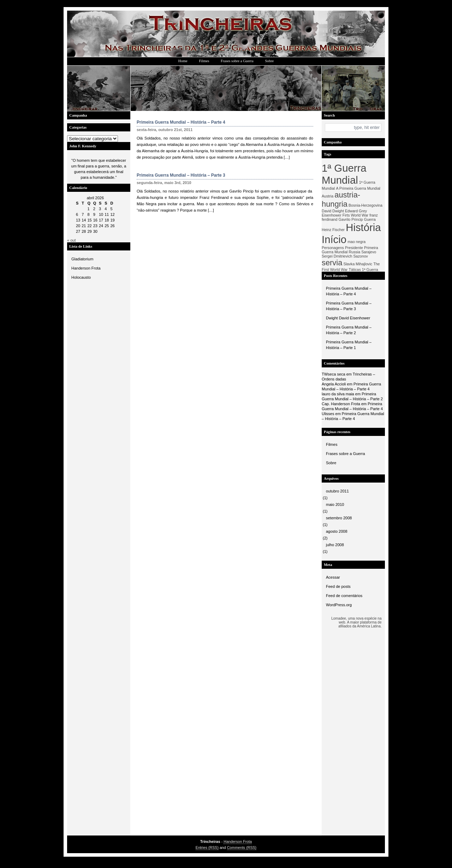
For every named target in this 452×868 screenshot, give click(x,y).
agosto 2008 (337, 531)
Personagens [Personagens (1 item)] (333, 248)
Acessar (333, 577)
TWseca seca (334, 374)
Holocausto (81, 277)
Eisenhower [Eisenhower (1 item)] (332, 215)
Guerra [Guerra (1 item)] (370, 219)
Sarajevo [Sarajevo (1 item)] (369, 252)
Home (183, 61)
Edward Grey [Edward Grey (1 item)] (356, 211)
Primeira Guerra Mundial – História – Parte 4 (349, 291)
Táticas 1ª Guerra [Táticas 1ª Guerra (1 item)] (363, 270)
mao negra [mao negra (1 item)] (356, 242)
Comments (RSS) (242, 848)
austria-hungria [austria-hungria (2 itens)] (341, 199)
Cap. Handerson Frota (341, 404)
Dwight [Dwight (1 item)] (338, 211)
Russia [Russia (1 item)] (355, 252)
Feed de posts (338, 586)
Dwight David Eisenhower (348, 318)
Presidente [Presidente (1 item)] (354, 248)
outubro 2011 (337, 491)
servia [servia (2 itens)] (332, 263)
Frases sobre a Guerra (237, 61)
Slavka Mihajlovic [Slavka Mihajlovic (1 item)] (358, 264)
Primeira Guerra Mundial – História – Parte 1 (349, 345)
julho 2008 (335, 545)
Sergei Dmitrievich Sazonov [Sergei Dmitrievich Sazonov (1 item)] (345, 256)
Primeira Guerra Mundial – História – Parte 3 (349, 306)
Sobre (269, 61)
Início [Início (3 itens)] (334, 239)
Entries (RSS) (207, 848)
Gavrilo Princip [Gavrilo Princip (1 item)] (351, 219)
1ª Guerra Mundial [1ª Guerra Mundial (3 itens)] (344, 174)
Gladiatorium (82, 259)
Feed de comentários (344, 596)
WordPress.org (339, 605)
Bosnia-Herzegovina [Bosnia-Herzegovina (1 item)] (365, 205)
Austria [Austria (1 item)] (328, 196)
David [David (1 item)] (326, 211)
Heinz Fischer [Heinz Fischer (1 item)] (333, 230)
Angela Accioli (334, 384)
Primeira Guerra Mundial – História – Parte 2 (349, 330)
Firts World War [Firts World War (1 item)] (355, 215)
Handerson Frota (86, 268)
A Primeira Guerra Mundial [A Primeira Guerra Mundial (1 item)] (358, 188)
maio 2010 (335, 504)
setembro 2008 (339, 518)
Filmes (204, 61)
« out (71, 240)
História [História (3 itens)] (363, 227)
